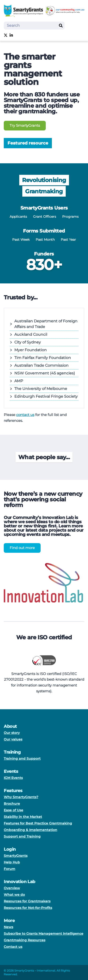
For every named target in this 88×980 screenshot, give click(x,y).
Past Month (45, 240)
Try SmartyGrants (25, 125)
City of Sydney (25, 342)
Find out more (22, 548)
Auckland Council (28, 334)
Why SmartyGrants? (21, 797)
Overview (12, 888)
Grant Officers (45, 217)
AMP (16, 381)
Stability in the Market (23, 817)
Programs (70, 217)
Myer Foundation (28, 350)
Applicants (18, 217)
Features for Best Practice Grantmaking (38, 823)
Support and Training (22, 836)
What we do (14, 895)
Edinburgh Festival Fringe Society (44, 396)
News (8, 927)
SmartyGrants (16, 856)
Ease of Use (13, 810)
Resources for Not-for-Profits (28, 908)
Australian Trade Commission (39, 365)
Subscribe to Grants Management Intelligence (44, 934)
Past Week (21, 240)
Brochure (12, 804)
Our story (12, 733)
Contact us (13, 947)
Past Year (68, 240)
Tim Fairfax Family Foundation (40, 358)
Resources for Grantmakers (27, 901)
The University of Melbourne (38, 389)
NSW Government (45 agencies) (42, 373)
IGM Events (13, 778)
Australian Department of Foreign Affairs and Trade (44, 324)
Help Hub (12, 862)
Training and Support (22, 759)
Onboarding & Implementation (31, 830)
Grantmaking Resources (25, 940)
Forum (10, 869)
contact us (25, 415)
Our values (13, 739)
